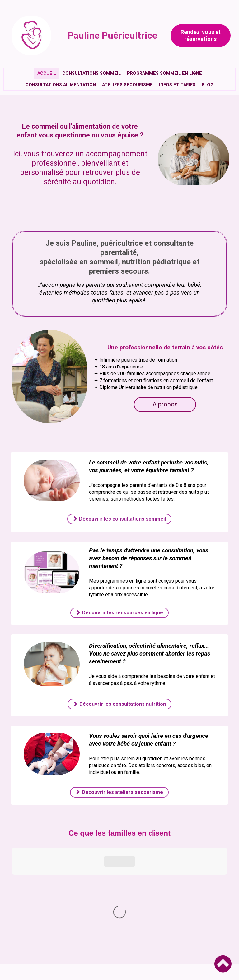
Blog (208, 85)
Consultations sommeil (91, 73)
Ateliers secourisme (127, 85)
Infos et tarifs (177, 85)
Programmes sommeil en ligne (164, 73)
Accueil (47, 73)
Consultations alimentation (61, 85)
